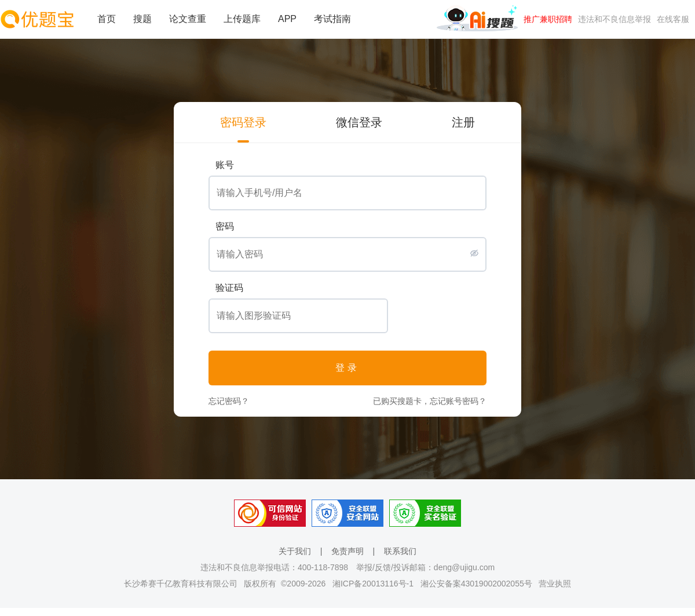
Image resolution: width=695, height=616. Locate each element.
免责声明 (348, 551)
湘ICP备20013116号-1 (373, 584)
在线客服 (673, 19)
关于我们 (295, 551)
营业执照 (555, 584)
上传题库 (242, 19)
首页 (107, 19)
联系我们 (400, 551)
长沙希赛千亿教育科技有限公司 (181, 584)
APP (287, 19)
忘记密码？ (229, 401)
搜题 (142, 19)
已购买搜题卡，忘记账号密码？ (430, 401)
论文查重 (188, 19)
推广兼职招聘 (548, 19)
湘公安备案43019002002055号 (476, 584)
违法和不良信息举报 (614, 19)
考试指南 (332, 19)
